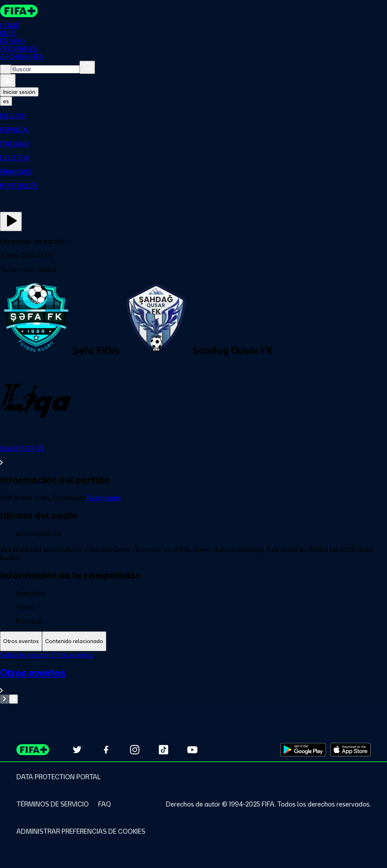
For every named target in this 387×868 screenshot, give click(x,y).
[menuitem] (193, 116)
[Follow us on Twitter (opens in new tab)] (77, 750)
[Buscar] (87, 67)
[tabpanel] (193, 677)
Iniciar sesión (19, 92)
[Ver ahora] (11, 221)
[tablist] (193, 641)
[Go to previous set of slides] (4, 699)
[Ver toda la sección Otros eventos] (193, 681)
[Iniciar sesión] (8, 81)
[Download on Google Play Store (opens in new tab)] (303, 750)
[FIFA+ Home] (19, 11)
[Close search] (6, 69)
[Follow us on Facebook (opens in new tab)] (106, 750)
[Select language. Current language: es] (6, 101)
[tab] (21, 641)
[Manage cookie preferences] (81, 831)
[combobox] (45, 69)
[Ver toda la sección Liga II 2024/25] (193, 455)
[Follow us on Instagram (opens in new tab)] (135, 750)
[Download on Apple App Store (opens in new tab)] (350, 750)
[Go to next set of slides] (13, 699)
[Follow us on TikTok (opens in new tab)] (164, 750)
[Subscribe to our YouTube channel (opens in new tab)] (192, 750)
